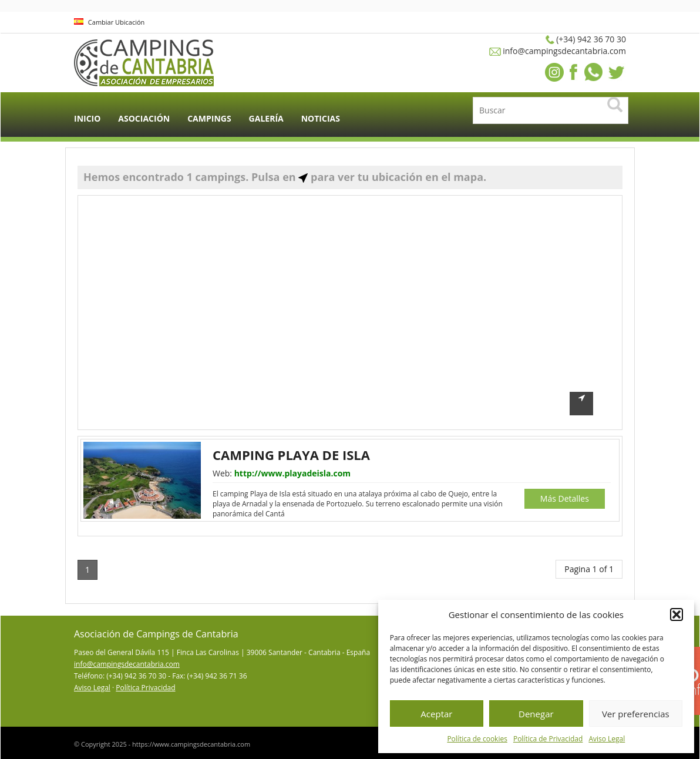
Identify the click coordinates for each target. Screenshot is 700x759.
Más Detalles (565, 498)
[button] (677, 614)
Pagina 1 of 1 (589, 569)
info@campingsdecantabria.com (127, 664)
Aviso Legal (607, 739)
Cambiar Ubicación (109, 22)
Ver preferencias (636, 714)
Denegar (536, 714)
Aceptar (436, 714)
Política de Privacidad (548, 739)
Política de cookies (477, 739)
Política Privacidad (145, 688)
